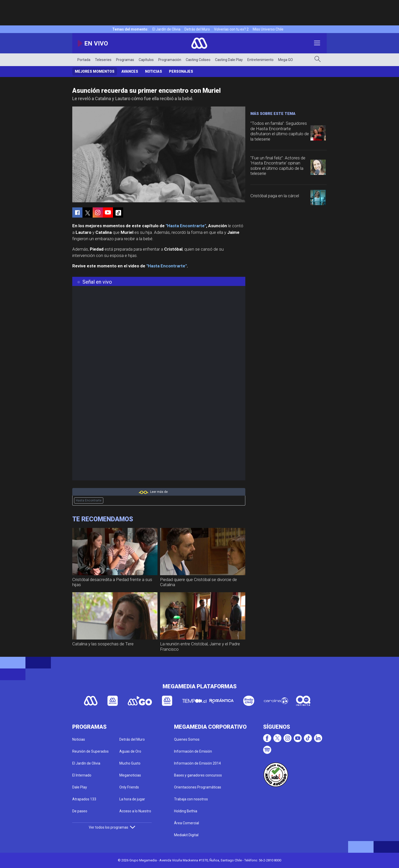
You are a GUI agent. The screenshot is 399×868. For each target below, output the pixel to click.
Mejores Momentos (95, 71)
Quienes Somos (187, 739)
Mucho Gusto (130, 763)
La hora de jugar (132, 799)
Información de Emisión (193, 751)
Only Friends (129, 787)
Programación (170, 60)
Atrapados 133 (84, 799)
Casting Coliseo (198, 60)
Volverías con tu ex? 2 (231, 29)
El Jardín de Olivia (166, 29)
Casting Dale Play (229, 60)
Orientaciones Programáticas (198, 787)
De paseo (80, 811)
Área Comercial (187, 823)
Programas (125, 60)
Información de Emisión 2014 (197, 763)
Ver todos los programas (112, 827)
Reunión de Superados (90, 751)
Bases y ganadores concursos (198, 775)
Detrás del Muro (197, 29)
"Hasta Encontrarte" (186, 226)
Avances (130, 71)
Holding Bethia (186, 811)
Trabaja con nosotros (191, 799)
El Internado (82, 775)
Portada (84, 60)
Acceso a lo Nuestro (135, 811)
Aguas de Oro (130, 751)
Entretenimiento (260, 60)
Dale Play (80, 787)
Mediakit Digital (186, 835)
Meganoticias (130, 775)
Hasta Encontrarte (89, 500)
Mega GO (286, 60)
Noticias (154, 71)
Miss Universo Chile (268, 29)
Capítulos (146, 60)
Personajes (181, 71)
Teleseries (103, 60)
